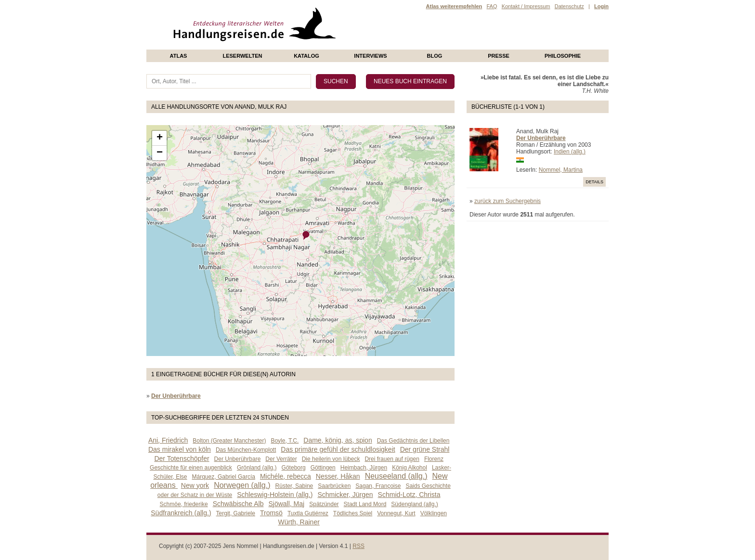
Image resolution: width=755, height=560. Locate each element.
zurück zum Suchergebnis (508, 201)
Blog (435, 56)
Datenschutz (569, 6)
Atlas (179, 56)
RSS (358, 546)
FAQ (492, 6)
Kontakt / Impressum (526, 6)
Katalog (306, 56)
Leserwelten (242, 56)
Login (601, 6)
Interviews (370, 56)
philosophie (563, 56)
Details (594, 182)
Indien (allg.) (570, 152)
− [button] (160, 153)
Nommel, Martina (561, 170)
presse (499, 56)
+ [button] (160, 138)
